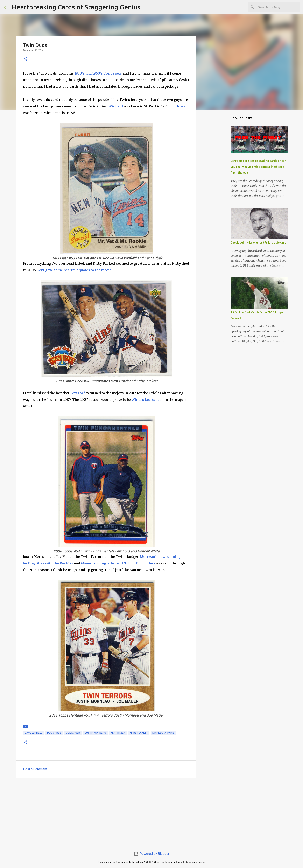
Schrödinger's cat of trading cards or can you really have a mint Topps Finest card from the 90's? (258, 167)
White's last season (148, 400)
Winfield (116, 106)
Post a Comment (35, 769)
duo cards (54, 733)
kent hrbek (118, 733)
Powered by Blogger (151, 854)
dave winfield (34, 733)
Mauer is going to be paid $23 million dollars (118, 563)
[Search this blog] (278, 7)
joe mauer (73, 733)
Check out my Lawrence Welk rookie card (258, 242)
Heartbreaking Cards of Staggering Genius (76, 7)
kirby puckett (139, 733)
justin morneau (95, 733)
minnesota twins (163, 733)
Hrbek (181, 106)
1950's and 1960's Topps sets (98, 73)
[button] (26, 59)
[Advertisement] (106, 813)
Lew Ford (78, 393)
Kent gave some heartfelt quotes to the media (74, 270)
